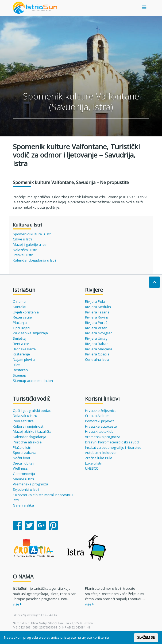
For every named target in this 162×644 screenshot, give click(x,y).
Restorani (21, 370)
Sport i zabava (25, 453)
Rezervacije (22, 317)
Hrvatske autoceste (101, 426)
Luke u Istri (94, 463)
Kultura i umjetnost (28, 426)
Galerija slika (23, 505)
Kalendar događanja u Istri (34, 260)
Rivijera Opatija (97, 354)
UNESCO (92, 468)
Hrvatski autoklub (99, 431)
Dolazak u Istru (25, 416)
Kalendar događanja (30, 437)
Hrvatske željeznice (101, 411)
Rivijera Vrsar (96, 328)
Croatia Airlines (97, 416)
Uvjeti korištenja (26, 312)
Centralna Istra (97, 359)
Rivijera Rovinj (96, 317)
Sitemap (20, 375)
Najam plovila (24, 359)
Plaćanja (20, 323)
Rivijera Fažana (97, 312)
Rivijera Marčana (99, 349)
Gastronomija (24, 474)
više (17, 604)
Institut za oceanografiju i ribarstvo (113, 447)
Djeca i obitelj (24, 463)
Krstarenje (21, 354)
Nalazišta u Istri (25, 250)
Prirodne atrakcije (27, 442)
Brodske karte (24, 349)
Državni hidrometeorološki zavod (112, 442)
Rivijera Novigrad (99, 333)
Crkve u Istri (22, 239)
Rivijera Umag (96, 338)
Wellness (20, 468)
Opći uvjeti (21, 328)
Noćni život (22, 458)
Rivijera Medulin (98, 307)
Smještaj (20, 338)
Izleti (17, 365)
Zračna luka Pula (99, 458)
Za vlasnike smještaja (30, 333)
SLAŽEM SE (146, 637)
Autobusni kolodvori (101, 453)
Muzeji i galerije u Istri (30, 244)
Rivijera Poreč (96, 323)
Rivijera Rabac (97, 344)
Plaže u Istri (22, 447)
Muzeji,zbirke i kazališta (32, 431)
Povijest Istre (23, 421)
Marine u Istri (23, 479)
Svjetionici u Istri (26, 489)
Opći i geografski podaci (32, 411)
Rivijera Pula (95, 301)
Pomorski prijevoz (100, 421)
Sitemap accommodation (33, 381)
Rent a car (21, 344)
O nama (19, 301)
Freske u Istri (23, 255)
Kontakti (20, 307)
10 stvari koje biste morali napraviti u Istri (43, 497)
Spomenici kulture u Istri (32, 234)
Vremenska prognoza (30, 484)
